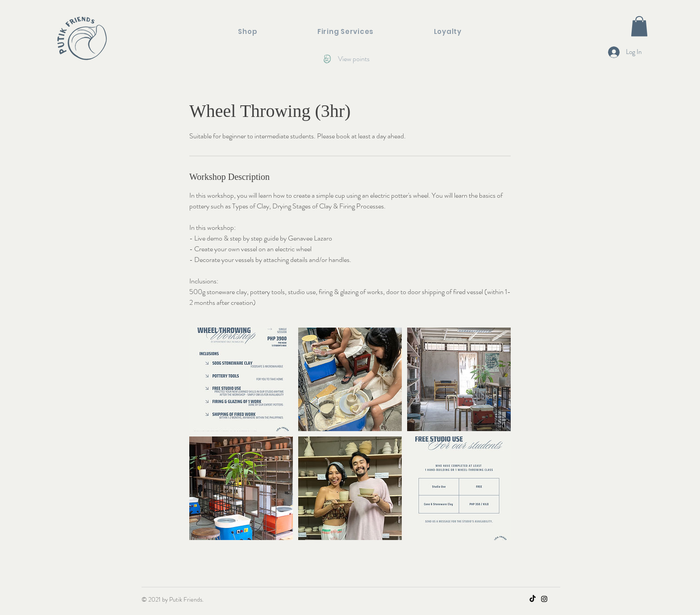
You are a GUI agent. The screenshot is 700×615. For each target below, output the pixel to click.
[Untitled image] (241, 379)
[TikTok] (533, 599)
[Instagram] (544, 599)
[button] (639, 26)
